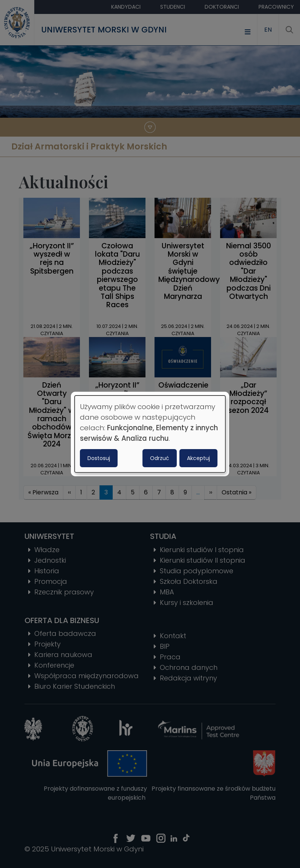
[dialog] (150, 434)
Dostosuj (99, 458)
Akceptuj (198, 458)
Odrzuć (160, 458)
